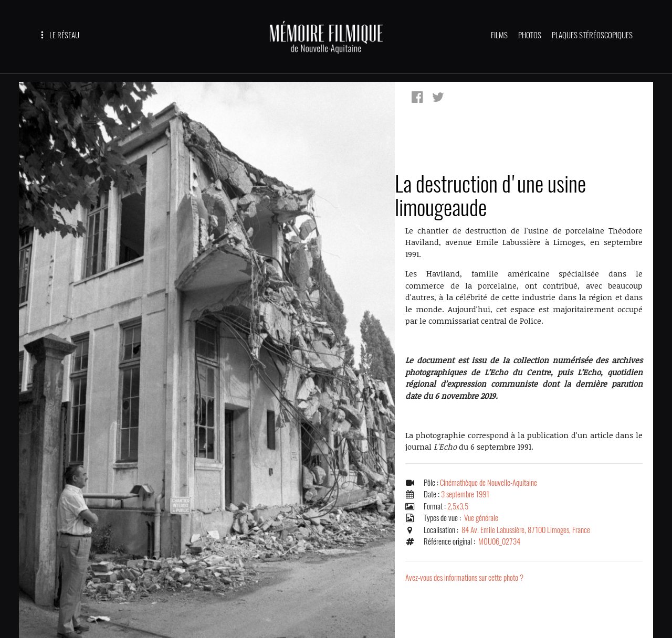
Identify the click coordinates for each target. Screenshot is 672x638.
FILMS (499, 35)
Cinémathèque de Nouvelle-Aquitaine (489, 483)
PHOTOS (530, 35)
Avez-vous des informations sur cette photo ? (464, 578)
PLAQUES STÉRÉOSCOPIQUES (592, 35)
